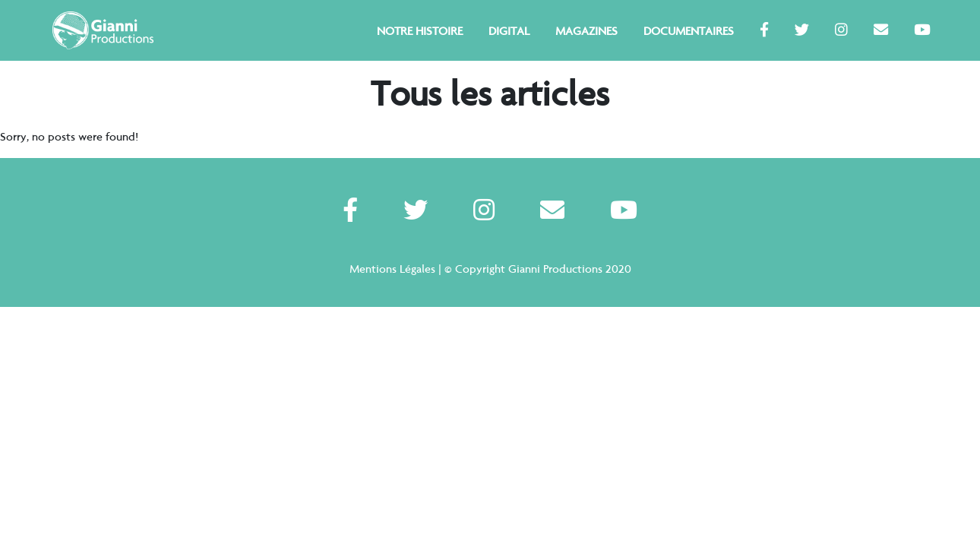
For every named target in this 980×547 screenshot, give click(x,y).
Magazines (586, 31)
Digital (509, 31)
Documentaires (689, 31)
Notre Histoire (420, 31)
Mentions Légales (392, 269)
